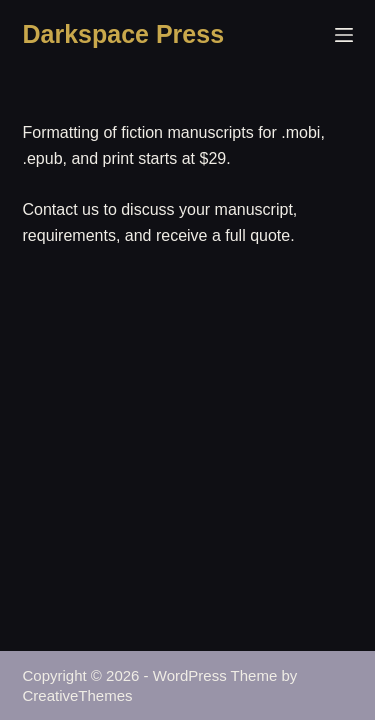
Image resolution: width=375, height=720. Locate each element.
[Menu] (344, 35)
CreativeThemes (78, 695)
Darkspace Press (124, 34)
